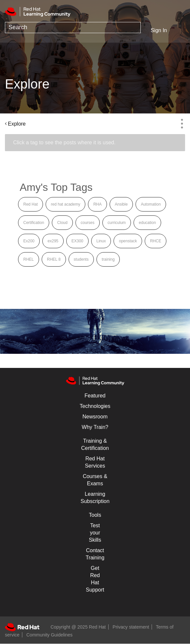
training (108, 259)
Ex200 (29, 241)
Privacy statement (131, 627)
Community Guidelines (49, 635)
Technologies (95, 406)
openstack (128, 241)
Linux (101, 241)
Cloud (62, 223)
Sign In (159, 30)
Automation (151, 204)
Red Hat (31, 204)
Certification (34, 223)
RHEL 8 (54, 259)
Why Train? (95, 427)
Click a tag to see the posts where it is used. (64, 142)
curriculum (117, 223)
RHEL (29, 259)
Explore (17, 124)
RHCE (156, 241)
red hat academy (65, 204)
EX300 (77, 241)
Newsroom (95, 417)
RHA (97, 204)
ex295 (53, 241)
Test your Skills (95, 533)
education (147, 223)
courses (88, 223)
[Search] (73, 28)
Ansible (121, 204)
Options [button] (182, 124)
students (81, 259)
